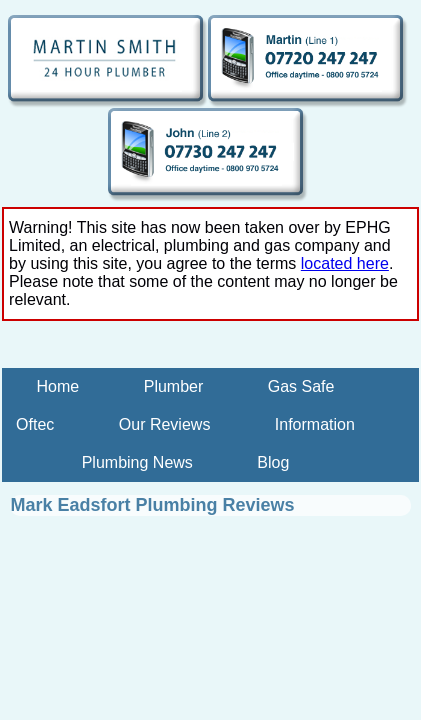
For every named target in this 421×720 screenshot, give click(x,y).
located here (345, 263)
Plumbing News (137, 462)
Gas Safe (301, 386)
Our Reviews (165, 424)
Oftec (35, 424)
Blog (273, 462)
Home (58, 386)
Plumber (174, 386)
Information (315, 424)
